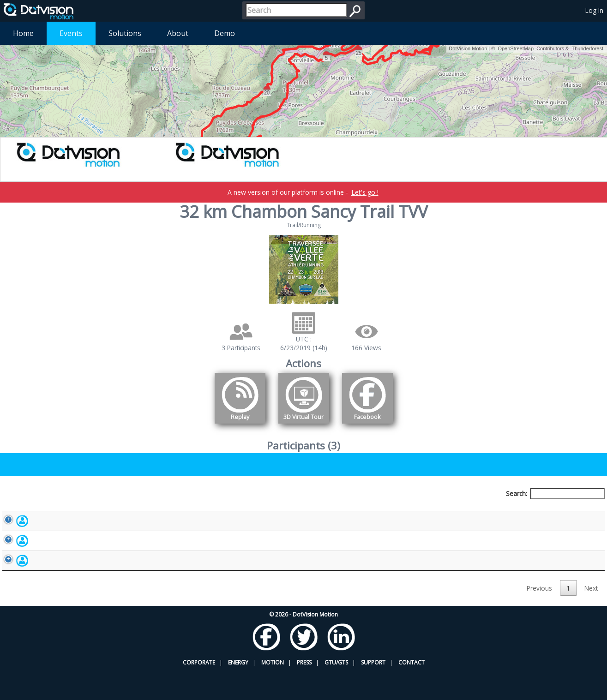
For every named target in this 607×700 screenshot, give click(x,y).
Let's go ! (365, 192)
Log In (594, 10)
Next (591, 617)
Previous (539, 617)
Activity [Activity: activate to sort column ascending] (465, 511)
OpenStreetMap (516, 48)
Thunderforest (588, 48)
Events (71, 33)
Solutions (125, 33)
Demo (225, 33)
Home (23, 33)
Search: (555, 494)
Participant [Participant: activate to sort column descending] (78, 511)
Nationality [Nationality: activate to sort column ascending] (353, 511)
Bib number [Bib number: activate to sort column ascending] (230, 511)
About (178, 33)
